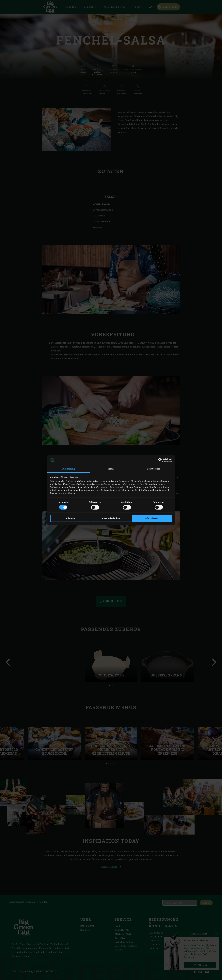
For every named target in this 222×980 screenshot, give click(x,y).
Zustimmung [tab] (69, 469)
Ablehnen (70, 518)
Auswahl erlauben (111, 518)
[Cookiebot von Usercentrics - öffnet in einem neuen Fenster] (159, 460)
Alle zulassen (152, 518)
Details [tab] (111, 469)
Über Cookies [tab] (154, 469)
